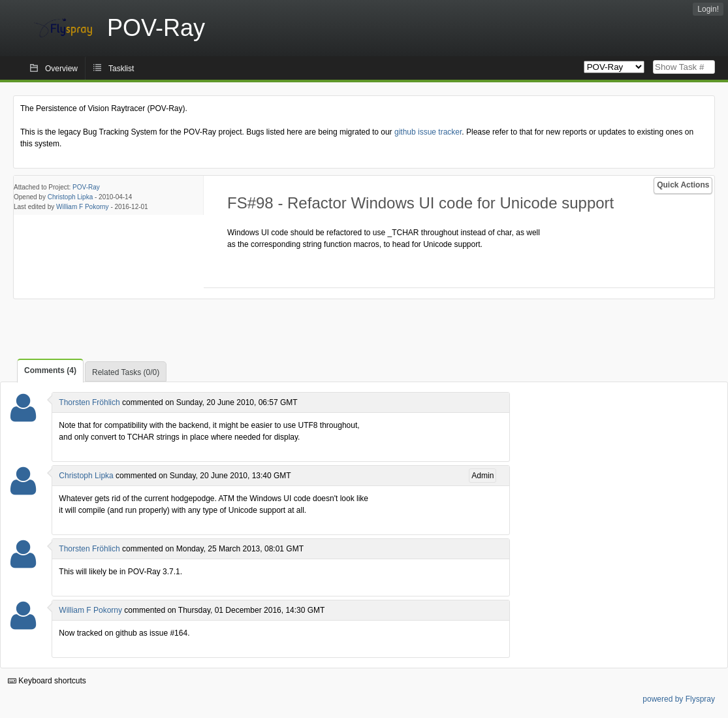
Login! (708, 9)
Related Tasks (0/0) (126, 372)
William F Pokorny (83, 207)
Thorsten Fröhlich (89, 402)
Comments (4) (50, 370)
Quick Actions (683, 185)
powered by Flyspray (679, 699)
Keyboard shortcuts (47, 681)
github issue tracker (428, 132)
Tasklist (121, 69)
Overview (61, 69)
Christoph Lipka (70, 197)
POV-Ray (86, 187)
